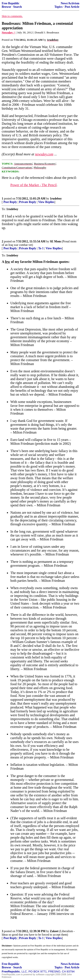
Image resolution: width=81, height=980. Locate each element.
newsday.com (44, 154)
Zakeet (54, 931)
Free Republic (11, 3)
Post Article (72, 7)
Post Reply (10, 202)
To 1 (41, 248)
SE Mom (55, 241)
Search (17, 7)
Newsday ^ (8, 32)
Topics (58, 7)
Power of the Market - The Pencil (33, 185)
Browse (6, 7)
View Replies (46, 202)
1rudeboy (56, 199)
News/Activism (70, 3)
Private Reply (28, 202)
